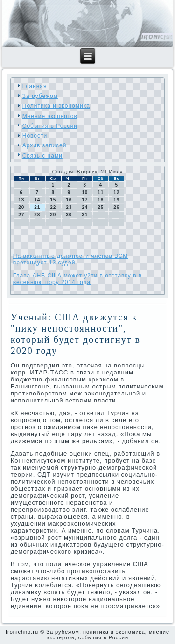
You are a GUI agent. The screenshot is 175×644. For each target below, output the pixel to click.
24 (85, 207)
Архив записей (45, 145)
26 (116, 207)
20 (21, 207)
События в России (50, 126)
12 (116, 192)
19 (116, 200)
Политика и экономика (56, 106)
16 (69, 200)
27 (21, 215)
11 (101, 192)
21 (37, 207)
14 (37, 200)
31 (85, 215)
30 (69, 215)
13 (21, 200)
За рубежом (40, 96)
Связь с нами (42, 156)
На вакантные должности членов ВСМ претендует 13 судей (71, 259)
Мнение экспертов (50, 116)
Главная (35, 86)
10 (85, 192)
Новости (35, 136)
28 (37, 215)
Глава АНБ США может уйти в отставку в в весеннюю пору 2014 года (77, 279)
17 (85, 200)
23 (69, 207)
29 (53, 215)
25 (101, 207)
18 (101, 200)
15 (53, 200)
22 (53, 207)
